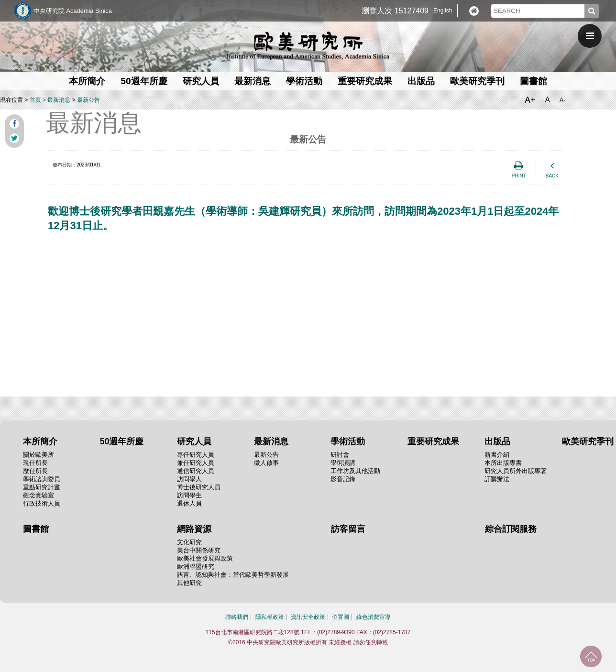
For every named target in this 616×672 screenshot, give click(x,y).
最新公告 (88, 100)
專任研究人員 (196, 455)
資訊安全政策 (308, 617)
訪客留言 (348, 529)
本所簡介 (87, 81)
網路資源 (194, 529)
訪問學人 (189, 479)
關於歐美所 (38, 455)
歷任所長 (35, 471)
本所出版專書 (503, 463)
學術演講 (343, 463)
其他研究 (189, 583)
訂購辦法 (497, 479)
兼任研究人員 (196, 463)
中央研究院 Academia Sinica (73, 11)
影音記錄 (343, 479)
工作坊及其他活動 (355, 471)
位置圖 (341, 617)
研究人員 (201, 81)
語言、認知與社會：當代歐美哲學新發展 (233, 575)
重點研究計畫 (42, 487)
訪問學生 (189, 495)
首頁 (35, 100)
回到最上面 (591, 656)
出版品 (421, 81)
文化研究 (189, 542)
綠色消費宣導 (374, 617)
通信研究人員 (196, 471)
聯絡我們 (237, 617)
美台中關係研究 (199, 550)
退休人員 (189, 503)
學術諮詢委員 (42, 479)
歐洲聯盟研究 (196, 567)
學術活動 (304, 81)
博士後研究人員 (199, 487)
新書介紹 (497, 455)
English (443, 11)
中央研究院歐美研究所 (308, 45)
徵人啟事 (266, 463)
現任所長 (35, 463)
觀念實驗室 (38, 495)
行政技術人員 (42, 503)
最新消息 (253, 81)
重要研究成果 (365, 81)
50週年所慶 (144, 81)
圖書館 (533, 81)
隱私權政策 (270, 617)
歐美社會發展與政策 (205, 558)
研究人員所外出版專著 (516, 471)
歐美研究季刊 (477, 81)
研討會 (340, 455)
